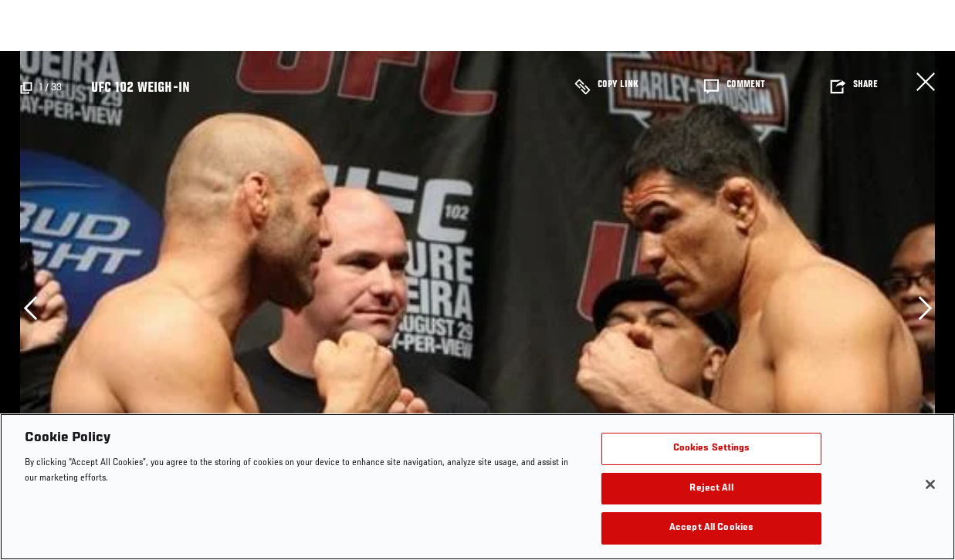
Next (925, 308)
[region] (477, 487)
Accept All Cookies (711, 528)
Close (926, 82)
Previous (30, 308)
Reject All (711, 489)
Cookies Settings (712, 449)
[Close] (930, 484)
